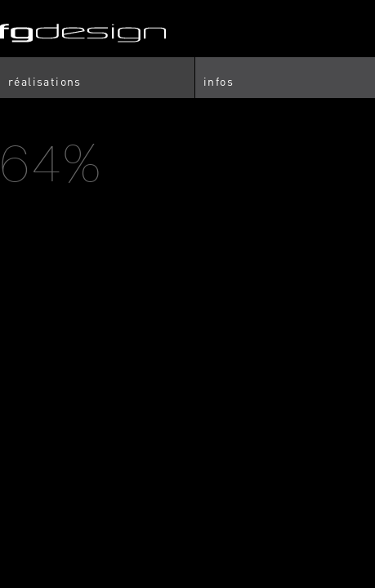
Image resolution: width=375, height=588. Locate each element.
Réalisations (45, 81)
